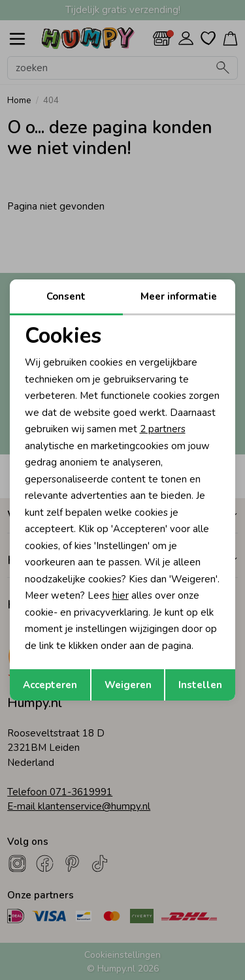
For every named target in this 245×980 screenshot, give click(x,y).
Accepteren (50, 685)
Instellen (200, 685)
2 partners (163, 429)
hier (121, 595)
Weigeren (128, 685)
